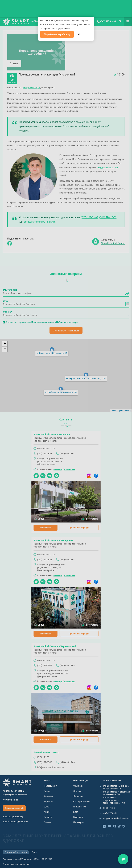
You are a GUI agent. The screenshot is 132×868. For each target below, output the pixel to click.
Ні (79, 35)
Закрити (123, 859)
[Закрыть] (92, 18)
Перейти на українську (57, 35)
